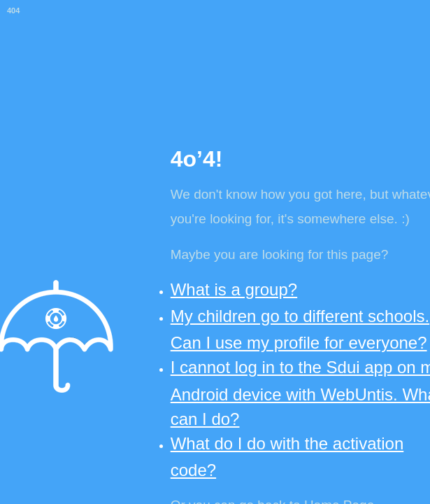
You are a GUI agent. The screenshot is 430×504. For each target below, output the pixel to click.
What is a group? (234, 289)
